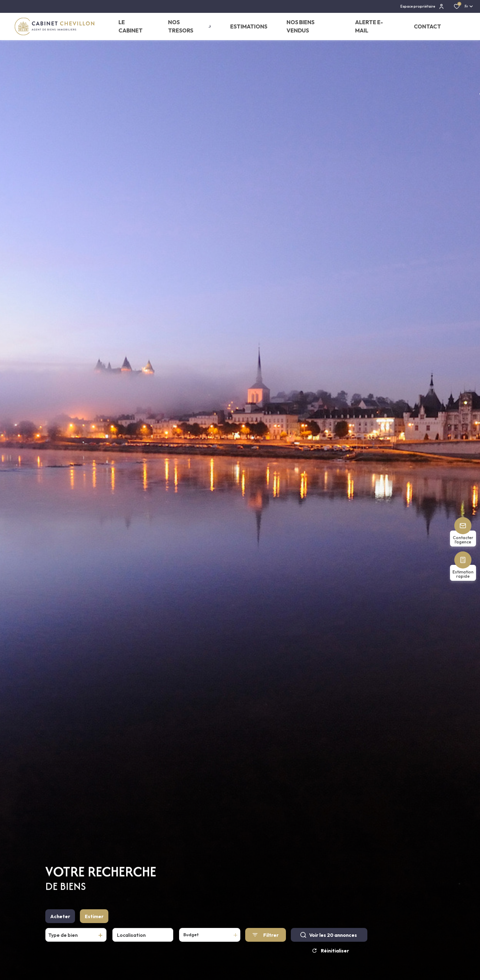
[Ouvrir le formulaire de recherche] (266, 938)
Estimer (94, 920)
